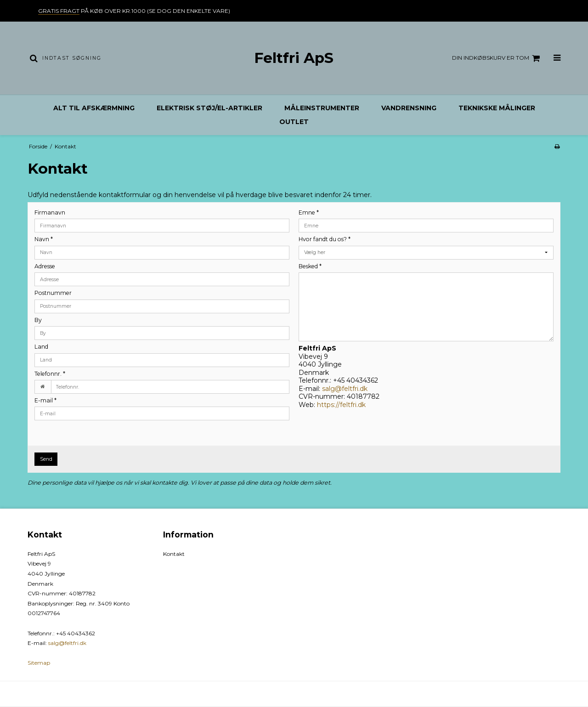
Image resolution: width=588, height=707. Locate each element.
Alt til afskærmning (94, 108)
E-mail (45, 400)
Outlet (294, 122)
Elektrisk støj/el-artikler (209, 108)
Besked (310, 266)
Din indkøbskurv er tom (497, 58)
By (38, 320)
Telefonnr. (50, 374)
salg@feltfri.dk (345, 389)
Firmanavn (50, 212)
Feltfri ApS (294, 58)
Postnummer (53, 293)
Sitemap (39, 663)
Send (46, 459)
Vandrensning (409, 108)
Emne (309, 212)
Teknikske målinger (497, 108)
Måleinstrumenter (322, 108)
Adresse (45, 266)
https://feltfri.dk (341, 405)
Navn (44, 239)
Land (41, 347)
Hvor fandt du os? (325, 239)
